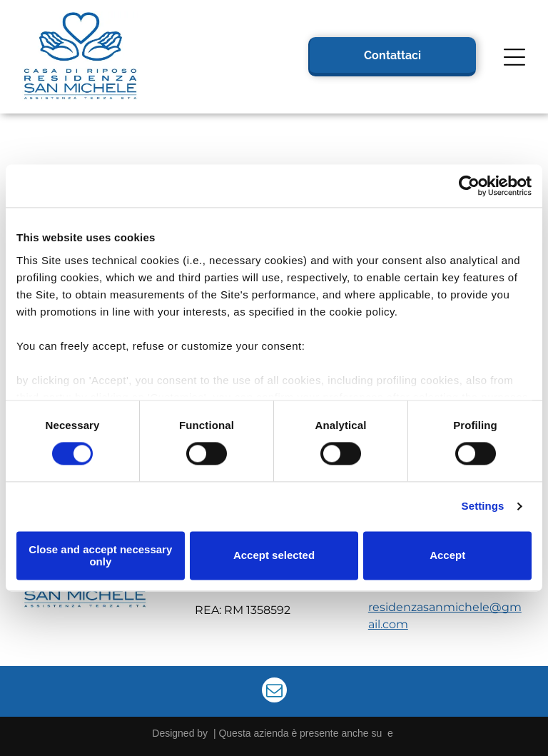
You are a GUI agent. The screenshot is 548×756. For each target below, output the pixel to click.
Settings (483, 506)
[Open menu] (514, 57)
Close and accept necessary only (100, 555)
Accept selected (274, 556)
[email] (274, 692)
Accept (447, 556)
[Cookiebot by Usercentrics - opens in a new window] (469, 186)
